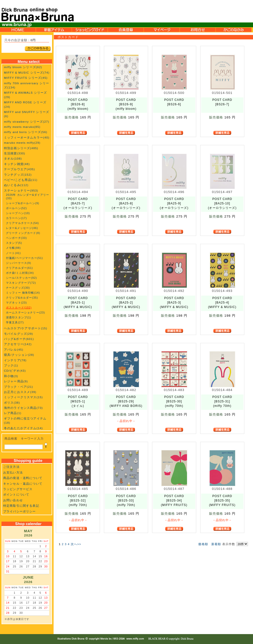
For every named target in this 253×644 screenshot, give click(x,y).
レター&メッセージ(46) (22, 228)
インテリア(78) (15, 360)
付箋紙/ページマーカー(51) (24, 258)
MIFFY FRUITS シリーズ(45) (26, 78)
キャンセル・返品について (23, 484)
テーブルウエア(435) (19, 169)
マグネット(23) (16, 303)
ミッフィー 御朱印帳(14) (23, 293)
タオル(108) (13, 158)
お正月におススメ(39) (20, 392)
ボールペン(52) (16, 208)
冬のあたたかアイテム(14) (23, 428)
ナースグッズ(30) (18, 288)
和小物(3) (11, 376)
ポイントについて (16, 494)
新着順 (216, 544)
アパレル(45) (14, 350)
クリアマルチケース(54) (22, 223)
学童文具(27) (15, 322)
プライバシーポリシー (20, 511)
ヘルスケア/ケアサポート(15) (26, 328)
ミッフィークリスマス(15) (23, 397)
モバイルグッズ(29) (18, 334)
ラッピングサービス (18, 489)
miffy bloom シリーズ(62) (23, 67)
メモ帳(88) (13, 248)
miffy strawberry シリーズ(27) (27, 122)
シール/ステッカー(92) (21, 278)
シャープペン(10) (18, 213)
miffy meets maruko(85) (22, 127)
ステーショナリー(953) (21, 190)
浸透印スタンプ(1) (19, 317)
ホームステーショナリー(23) (25, 312)
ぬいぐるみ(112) (16, 185)
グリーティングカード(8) (23, 233)
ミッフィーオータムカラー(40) (27, 137)
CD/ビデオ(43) (15, 371)
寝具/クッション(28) (19, 355)
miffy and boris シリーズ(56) (26, 132)
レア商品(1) (13, 413)
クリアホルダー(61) (19, 268)
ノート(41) (13, 253)
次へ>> (76, 544)
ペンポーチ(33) (16, 238)
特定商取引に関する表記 (21, 506)
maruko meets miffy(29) (22, 143)
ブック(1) (11, 365)
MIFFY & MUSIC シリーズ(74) (27, 72)
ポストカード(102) (19, 308)
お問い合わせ (13, 500)
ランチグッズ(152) (18, 175)
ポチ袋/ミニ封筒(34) (20, 273)
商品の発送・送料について (23, 478)
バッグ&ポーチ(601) (19, 339)
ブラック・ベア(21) (18, 387)
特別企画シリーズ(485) (21, 148)
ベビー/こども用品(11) (21, 180)
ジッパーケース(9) (19, 263)
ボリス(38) (12, 403)
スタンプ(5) (14, 243)
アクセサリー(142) (18, 344)
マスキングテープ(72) (21, 283)
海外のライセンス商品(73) (23, 408)
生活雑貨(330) (15, 153)
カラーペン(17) (16, 218)
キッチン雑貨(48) (17, 164)
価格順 (203, 544)
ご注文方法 (11, 467)
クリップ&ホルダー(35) (22, 298)
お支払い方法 (13, 472)
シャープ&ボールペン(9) (23, 203)
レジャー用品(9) (16, 381)
